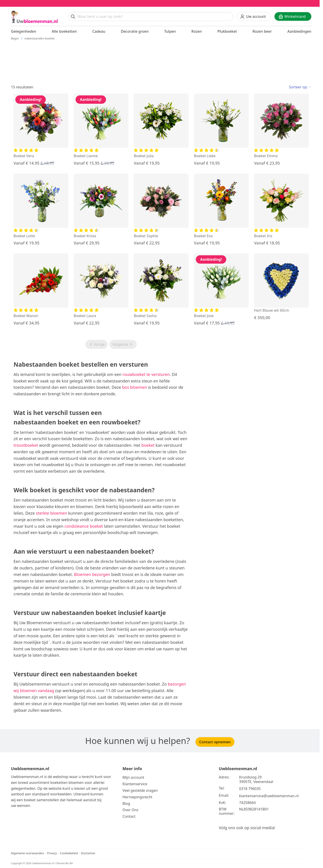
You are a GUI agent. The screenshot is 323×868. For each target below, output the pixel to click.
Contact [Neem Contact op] (129, 816)
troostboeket (26, 445)
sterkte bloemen (52, 513)
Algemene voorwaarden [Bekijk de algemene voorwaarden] (28, 853)
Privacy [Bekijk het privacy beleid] (52, 853)
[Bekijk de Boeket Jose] (221, 290)
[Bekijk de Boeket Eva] (221, 210)
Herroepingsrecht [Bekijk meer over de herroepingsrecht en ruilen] (137, 797)
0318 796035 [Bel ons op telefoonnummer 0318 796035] (250, 789)
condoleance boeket (84, 526)
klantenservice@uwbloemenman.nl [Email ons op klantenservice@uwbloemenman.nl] (269, 796)
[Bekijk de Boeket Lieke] (221, 130)
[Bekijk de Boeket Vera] (41, 130)
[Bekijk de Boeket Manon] (41, 290)
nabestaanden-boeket (39, 38)
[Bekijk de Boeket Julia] (161, 130)
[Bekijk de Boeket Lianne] (101, 130)
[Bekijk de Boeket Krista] (101, 210)
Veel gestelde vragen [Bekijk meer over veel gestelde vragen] (140, 790)
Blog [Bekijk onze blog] (126, 804)
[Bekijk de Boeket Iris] (281, 210)
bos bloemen (134, 387)
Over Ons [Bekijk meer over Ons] (130, 810)
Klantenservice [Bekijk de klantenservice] (135, 784)
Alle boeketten (64, 31)
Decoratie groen (135, 31)
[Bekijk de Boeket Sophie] (161, 210)
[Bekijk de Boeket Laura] (101, 290)
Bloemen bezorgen (92, 574)
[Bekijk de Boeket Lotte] (41, 210)
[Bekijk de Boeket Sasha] (161, 290)
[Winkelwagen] (293, 16)
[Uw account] (254, 16)
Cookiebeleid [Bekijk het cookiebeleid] (69, 853)
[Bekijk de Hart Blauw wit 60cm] (281, 287)
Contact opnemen (215, 742)
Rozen (197, 31)
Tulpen (170, 31)
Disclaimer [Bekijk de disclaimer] (88, 853)
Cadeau (99, 31)
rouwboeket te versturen (146, 374)
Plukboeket (227, 31)
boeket (148, 445)
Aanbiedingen (299, 31)
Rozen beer (262, 31)
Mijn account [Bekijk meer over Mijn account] (133, 777)
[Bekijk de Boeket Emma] (281, 130)
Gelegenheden (24, 31)
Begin (15, 38)
